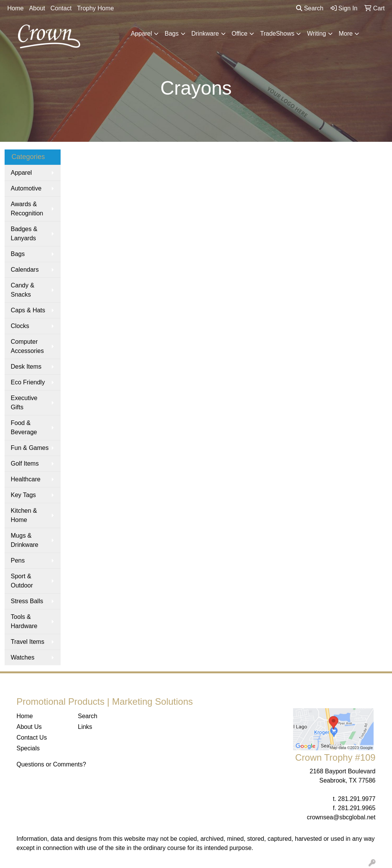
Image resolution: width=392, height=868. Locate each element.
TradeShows (277, 34)
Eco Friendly (28, 382)
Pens (18, 560)
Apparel (141, 34)
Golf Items (25, 464)
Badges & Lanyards (24, 234)
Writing (316, 34)
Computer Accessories (27, 346)
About (37, 8)
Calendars (25, 270)
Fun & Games (30, 448)
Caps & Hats (28, 310)
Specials (28, 748)
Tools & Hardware (24, 621)
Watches (23, 657)
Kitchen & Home (24, 515)
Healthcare (26, 479)
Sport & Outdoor (22, 581)
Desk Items (26, 367)
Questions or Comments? (51, 764)
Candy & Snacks (22, 290)
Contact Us (32, 738)
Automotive (26, 188)
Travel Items (27, 642)
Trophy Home (96, 8)
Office (240, 34)
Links (85, 727)
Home (16, 8)
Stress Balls (27, 601)
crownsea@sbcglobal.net (341, 817)
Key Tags (23, 495)
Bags (171, 34)
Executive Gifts (24, 403)
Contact (61, 8)
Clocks (20, 326)
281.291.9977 (357, 799)
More (346, 34)
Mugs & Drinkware (25, 540)
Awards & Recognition (27, 209)
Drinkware (205, 34)
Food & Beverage (24, 427)
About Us (29, 727)
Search (310, 8)
